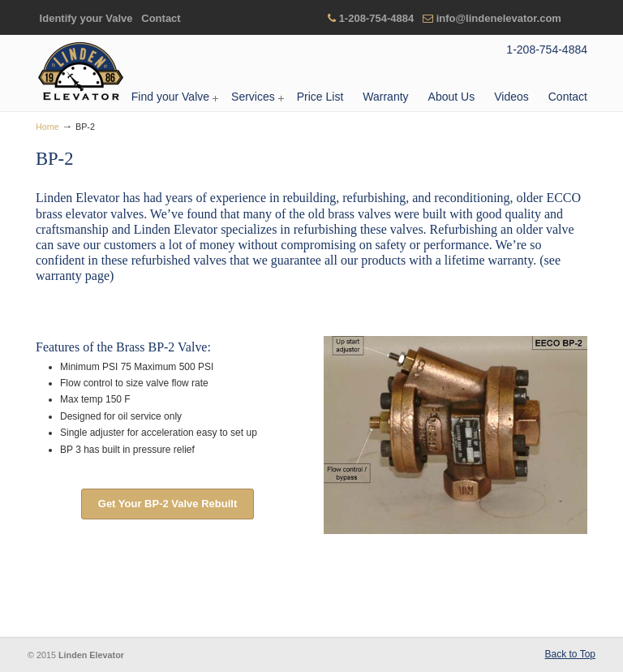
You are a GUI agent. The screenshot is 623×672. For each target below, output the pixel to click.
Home (47, 127)
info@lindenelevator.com (499, 18)
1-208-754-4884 (377, 18)
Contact (161, 18)
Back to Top (570, 654)
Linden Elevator (80, 72)
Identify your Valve (86, 18)
